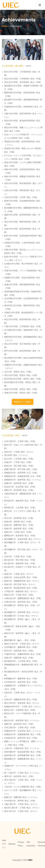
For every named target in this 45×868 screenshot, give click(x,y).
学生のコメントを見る (23, 402)
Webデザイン (4, 844)
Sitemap (12, 844)
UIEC (30, 860)
